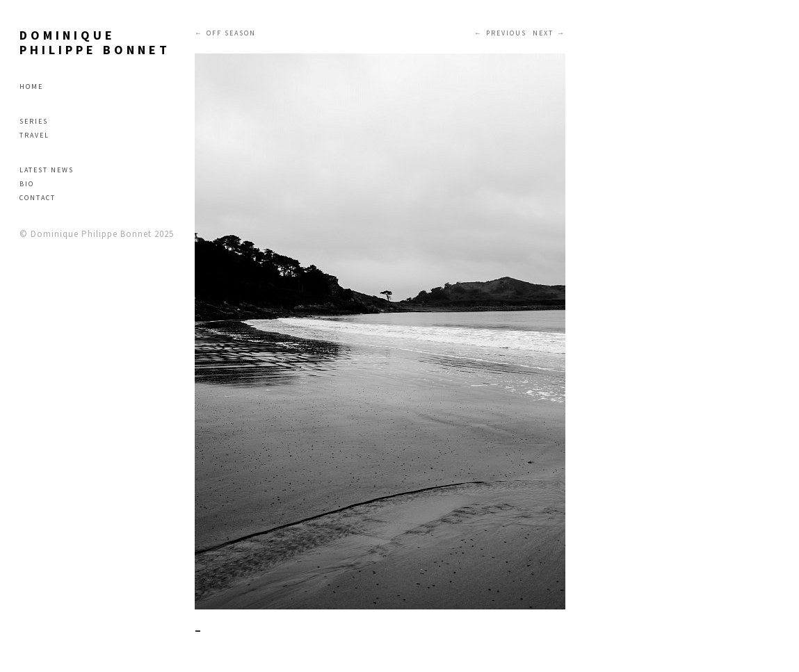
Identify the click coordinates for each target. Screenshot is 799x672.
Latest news (47, 170)
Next (543, 33)
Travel (34, 135)
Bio (27, 184)
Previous (506, 33)
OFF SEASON (231, 33)
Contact (38, 198)
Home (31, 87)
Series (34, 121)
